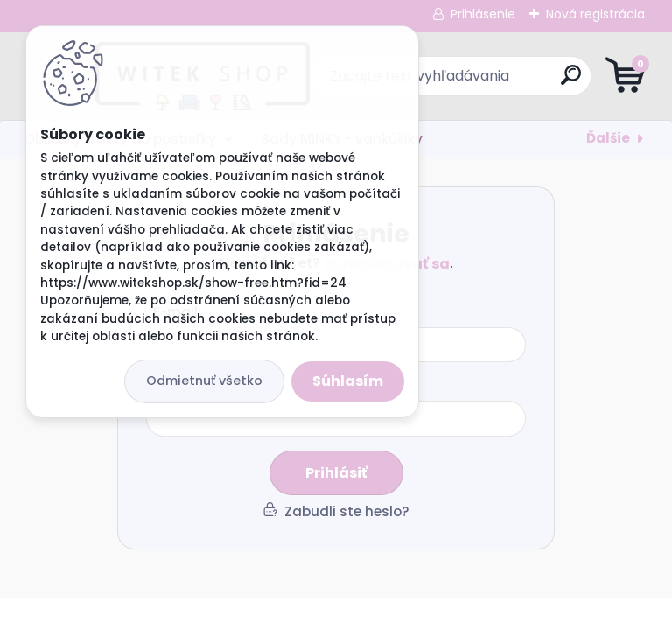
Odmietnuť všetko (204, 381)
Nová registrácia (595, 14)
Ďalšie (608, 138)
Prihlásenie (483, 14)
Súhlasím (348, 381)
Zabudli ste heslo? (347, 511)
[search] (546, 82)
